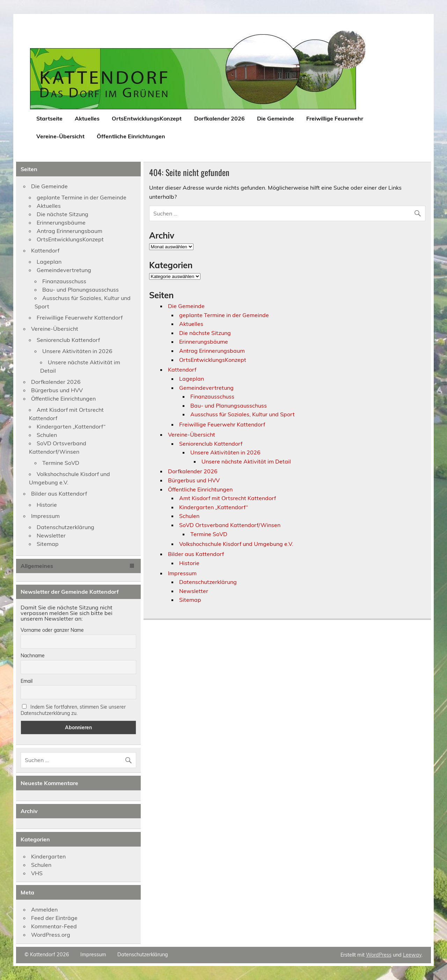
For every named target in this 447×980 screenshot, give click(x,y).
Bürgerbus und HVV (194, 480)
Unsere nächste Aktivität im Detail (246, 461)
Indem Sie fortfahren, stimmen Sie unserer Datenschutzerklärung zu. (73, 710)
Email (27, 681)
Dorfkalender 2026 (219, 118)
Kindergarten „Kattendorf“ (214, 507)
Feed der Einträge (54, 918)
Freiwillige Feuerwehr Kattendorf (222, 424)
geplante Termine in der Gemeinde (224, 315)
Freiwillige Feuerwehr (335, 118)
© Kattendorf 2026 (47, 955)
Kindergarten (48, 856)
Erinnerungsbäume (204, 342)
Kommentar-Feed (54, 926)
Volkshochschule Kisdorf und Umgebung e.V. (236, 544)
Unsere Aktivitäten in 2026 (225, 452)
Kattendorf (182, 370)
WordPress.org (51, 935)
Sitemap (190, 600)
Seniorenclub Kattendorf (211, 444)
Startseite (49, 118)
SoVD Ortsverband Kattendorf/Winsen (230, 525)
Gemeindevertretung (206, 388)
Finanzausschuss (212, 396)
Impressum (182, 573)
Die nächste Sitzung (205, 333)
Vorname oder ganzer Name (52, 630)
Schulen (189, 516)
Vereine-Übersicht (60, 136)
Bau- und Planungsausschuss (229, 405)
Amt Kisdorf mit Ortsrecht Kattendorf (228, 498)
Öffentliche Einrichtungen (131, 136)
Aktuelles (87, 118)
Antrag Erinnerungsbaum (212, 351)
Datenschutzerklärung (208, 582)
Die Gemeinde (276, 118)
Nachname (33, 656)
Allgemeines (37, 566)
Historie (189, 563)
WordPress (379, 955)
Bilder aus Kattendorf (196, 554)
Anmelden (44, 909)
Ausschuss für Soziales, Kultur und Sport (243, 414)
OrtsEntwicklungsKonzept (147, 118)
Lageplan (192, 379)
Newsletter (194, 591)
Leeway (412, 955)
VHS (37, 873)
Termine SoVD (209, 534)
